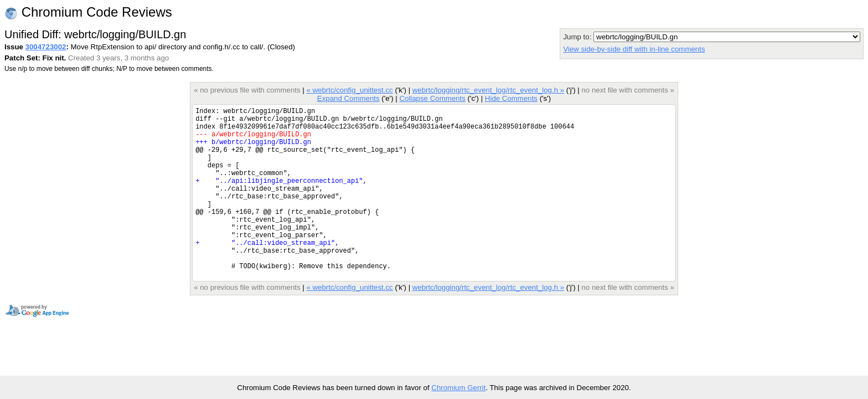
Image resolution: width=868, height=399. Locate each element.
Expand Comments (348, 98)
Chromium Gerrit (458, 388)
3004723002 (46, 47)
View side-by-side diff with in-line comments (634, 49)
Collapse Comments (432, 98)
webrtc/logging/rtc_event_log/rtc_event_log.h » (488, 90)
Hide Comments (511, 98)
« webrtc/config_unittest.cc (349, 90)
